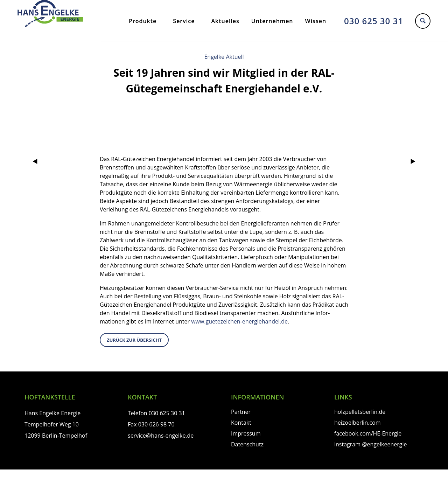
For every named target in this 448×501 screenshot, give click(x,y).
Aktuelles (225, 21)
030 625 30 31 (374, 21)
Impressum (246, 433)
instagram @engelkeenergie (370, 444)
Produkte (143, 21)
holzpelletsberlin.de (360, 412)
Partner (241, 412)
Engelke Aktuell (224, 57)
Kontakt (241, 423)
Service (184, 21)
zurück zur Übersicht (134, 340)
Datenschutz (247, 444)
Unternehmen (272, 21)
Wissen (316, 21)
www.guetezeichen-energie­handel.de (239, 321)
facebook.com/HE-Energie (368, 433)
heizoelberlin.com (358, 423)
